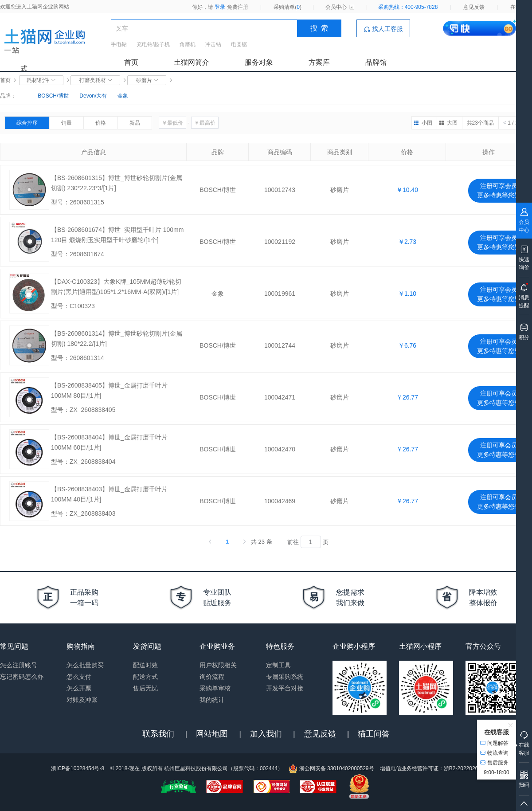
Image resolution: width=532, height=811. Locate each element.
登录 (220, 7)
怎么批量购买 (85, 665)
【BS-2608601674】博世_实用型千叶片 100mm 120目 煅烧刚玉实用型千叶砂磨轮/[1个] (117, 235)
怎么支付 (79, 677)
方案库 (319, 62)
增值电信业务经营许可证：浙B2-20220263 (430, 768)
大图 (452, 123)
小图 (427, 123)
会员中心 (336, 7)
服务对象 (259, 62)
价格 (101, 123)
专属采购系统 (285, 677)
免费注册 (238, 7)
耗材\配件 (41, 80)
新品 (135, 123)
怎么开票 (79, 688)
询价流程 (212, 677)
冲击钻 (213, 44)
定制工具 (278, 665)
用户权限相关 (218, 665)
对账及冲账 (82, 700)
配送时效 (145, 665)
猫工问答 (374, 734)
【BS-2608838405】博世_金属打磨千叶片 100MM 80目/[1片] (109, 390)
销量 (66, 123)
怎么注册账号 (19, 665)
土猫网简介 (192, 62)
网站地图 (212, 734)
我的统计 (212, 700)
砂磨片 (147, 80)
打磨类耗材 (96, 80)
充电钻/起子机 (153, 44)
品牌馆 (376, 62)
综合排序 (27, 123)
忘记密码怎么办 (22, 677)
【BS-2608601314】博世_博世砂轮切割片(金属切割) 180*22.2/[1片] (117, 339)
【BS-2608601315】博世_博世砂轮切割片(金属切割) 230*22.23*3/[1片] (117, 183)
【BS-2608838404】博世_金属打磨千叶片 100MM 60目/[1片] (109, 442)
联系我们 (158, 734)
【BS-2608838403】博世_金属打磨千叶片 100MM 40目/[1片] (109, 494)
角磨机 (188, 44)
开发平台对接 (285, 688)
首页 (131, 62)
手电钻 (119, 44)
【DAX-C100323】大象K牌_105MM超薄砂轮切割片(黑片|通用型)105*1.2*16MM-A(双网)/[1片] (116, 287)
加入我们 (266, 734)
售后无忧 (145, 688)
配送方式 (145, 677)
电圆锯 (239, 44)
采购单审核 (215, 688)
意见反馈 (474, 7)
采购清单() (288, 7)
